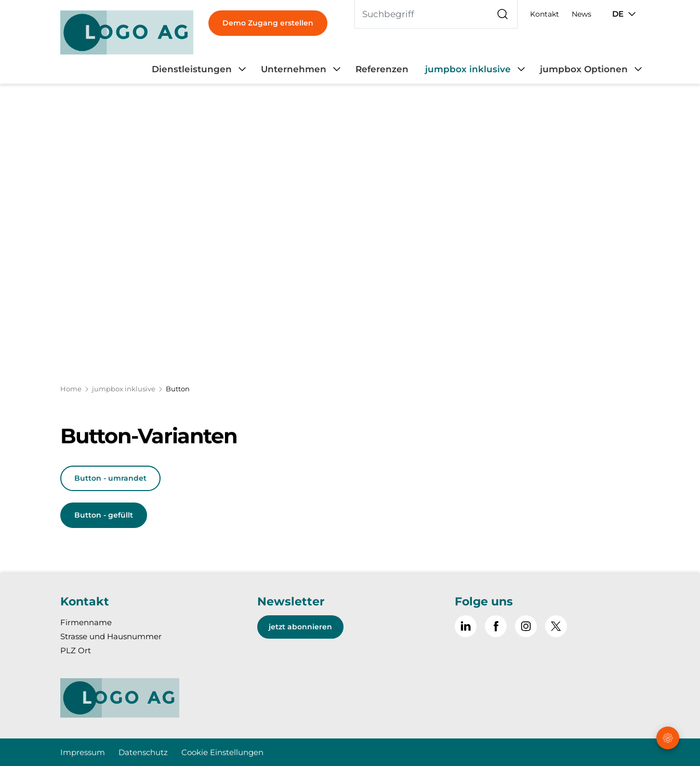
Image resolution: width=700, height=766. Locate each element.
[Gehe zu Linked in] (466, 626)
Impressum (83, 752)
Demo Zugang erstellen (268, 23)
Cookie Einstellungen (222, 752)
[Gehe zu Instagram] (526, 626)
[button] (669, 701)
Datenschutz (143, 752)
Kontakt (545, 14)
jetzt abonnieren (300, 627)
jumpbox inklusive (124, 389)
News (582, 14)
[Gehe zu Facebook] (496, 626)
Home (71, 389)
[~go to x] (556, 626)
